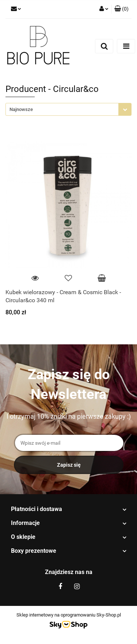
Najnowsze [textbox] (21, 109)
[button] (121, 9)
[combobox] (68, 109)
